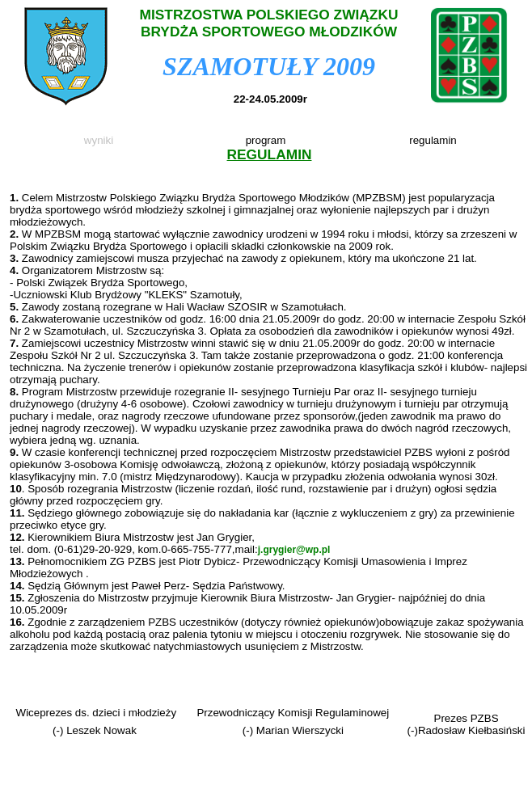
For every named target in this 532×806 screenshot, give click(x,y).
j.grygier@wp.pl (294, 550)
